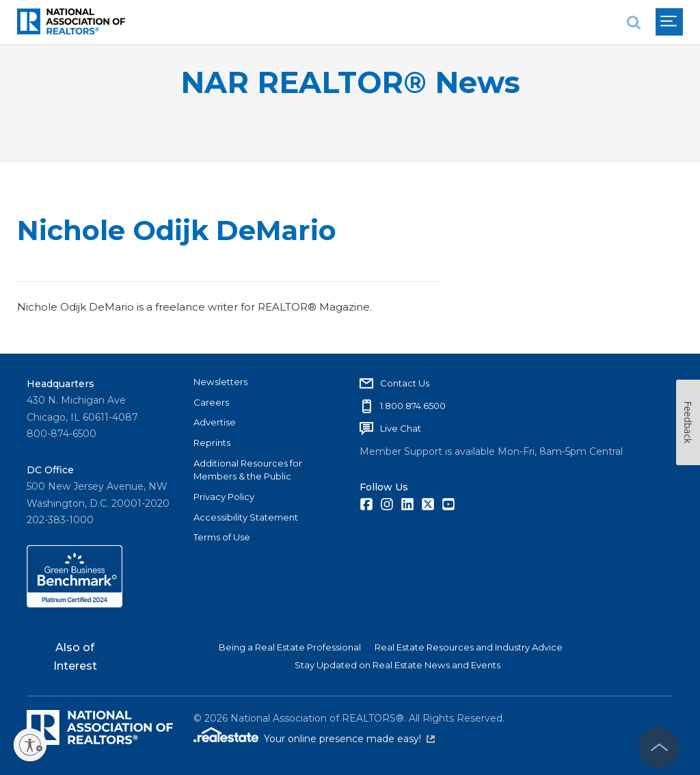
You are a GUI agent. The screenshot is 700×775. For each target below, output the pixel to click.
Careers (211, 402)
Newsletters (220, 382)
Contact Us (405, 383)
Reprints (212, 443)
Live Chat (401, 428)
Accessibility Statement (246, 517)
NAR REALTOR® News (350, 82)
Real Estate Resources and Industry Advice (469, 647)
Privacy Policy (224, 497)
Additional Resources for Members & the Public (248, 470)
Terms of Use (222, 537)
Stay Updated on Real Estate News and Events (398, 665)
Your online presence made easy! (349, 739)
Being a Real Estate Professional (290, 647)
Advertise (215, 422)
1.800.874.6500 (413, 406)
